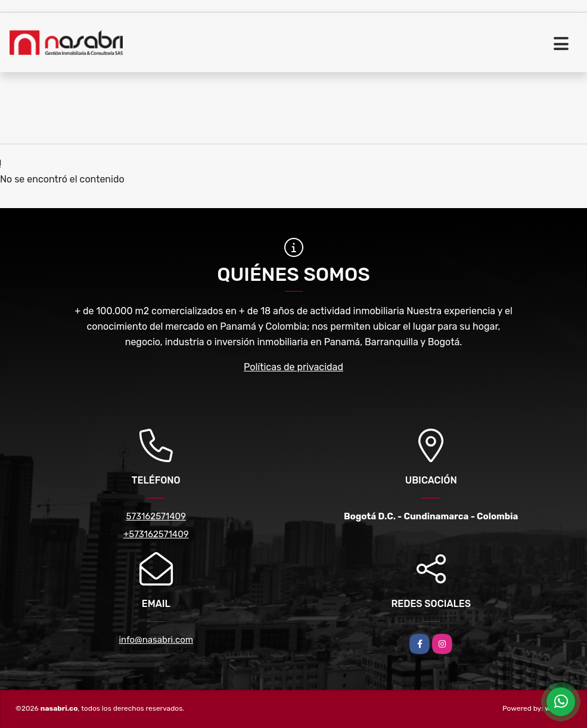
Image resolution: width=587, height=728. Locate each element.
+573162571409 (156, 534)
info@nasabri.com (156, 640)
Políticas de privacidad (293, 367)
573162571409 (156, 516)
